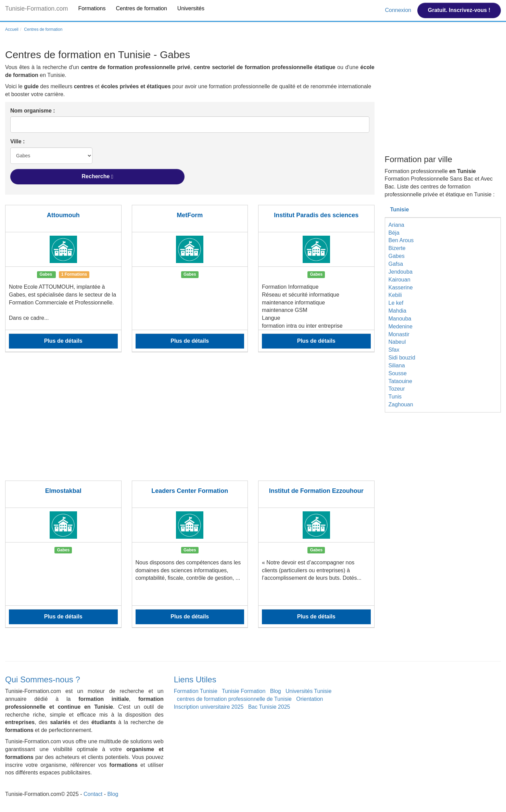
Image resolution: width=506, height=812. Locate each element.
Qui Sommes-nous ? (43, 679)
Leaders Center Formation (190, 491)
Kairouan (400, 280)
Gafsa (396, 264)
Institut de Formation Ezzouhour (316, 491)
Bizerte (397, 248)
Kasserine (401, 287)
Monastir (399, 334)
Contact (93, 794)
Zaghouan (401, 404)
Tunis (395, 397)
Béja (394, 233)
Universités (191, 8)
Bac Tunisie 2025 (269, 707)
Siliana (397, 365)
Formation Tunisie (196, 691)
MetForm (190, 215)
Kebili (395, 295)
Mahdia (397, 311)
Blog (276, 691)
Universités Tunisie (308, 691)
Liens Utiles (195, 679)
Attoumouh (63, 215)
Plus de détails (63, 341)
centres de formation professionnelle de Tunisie (234, 699)
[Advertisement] (190, 421)
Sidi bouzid (402, 358)
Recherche (98, 176)
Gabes (397, 256)
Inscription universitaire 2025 (209, 707)
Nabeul (397, 342)
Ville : (17, 141)
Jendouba (401, 272)
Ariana (396, 225)
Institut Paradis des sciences (316, 215)
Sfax (394, 350)
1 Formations (74, 274)
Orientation (309, 699)
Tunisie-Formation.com (36, 9)
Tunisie (400, 209)
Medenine (401, 326)
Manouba (400, 319)
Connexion (399, 10)
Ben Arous (401, 240)
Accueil (12, 29)
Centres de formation (141, 8)
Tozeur (397, 389)
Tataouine (400, 381)
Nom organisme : (33, 111)
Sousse (398, 373)
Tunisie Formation (244, 691)
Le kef (396, 303)
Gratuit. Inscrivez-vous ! (459, 10)
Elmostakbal (63, 491)
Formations (92, 8)
